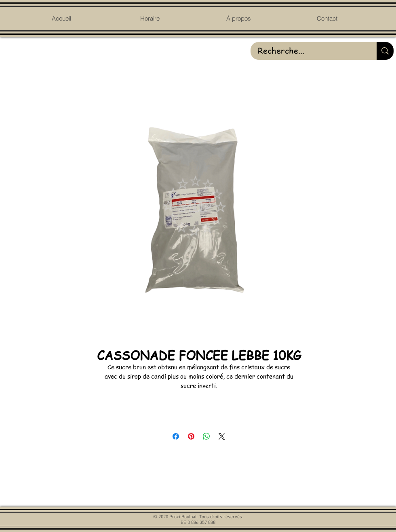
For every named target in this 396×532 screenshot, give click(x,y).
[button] (238, 19)
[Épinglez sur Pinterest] (191, 436)
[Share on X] (222, 436)
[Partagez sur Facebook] (176, 436)
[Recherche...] (308, 51)
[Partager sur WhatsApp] (206, 436)
